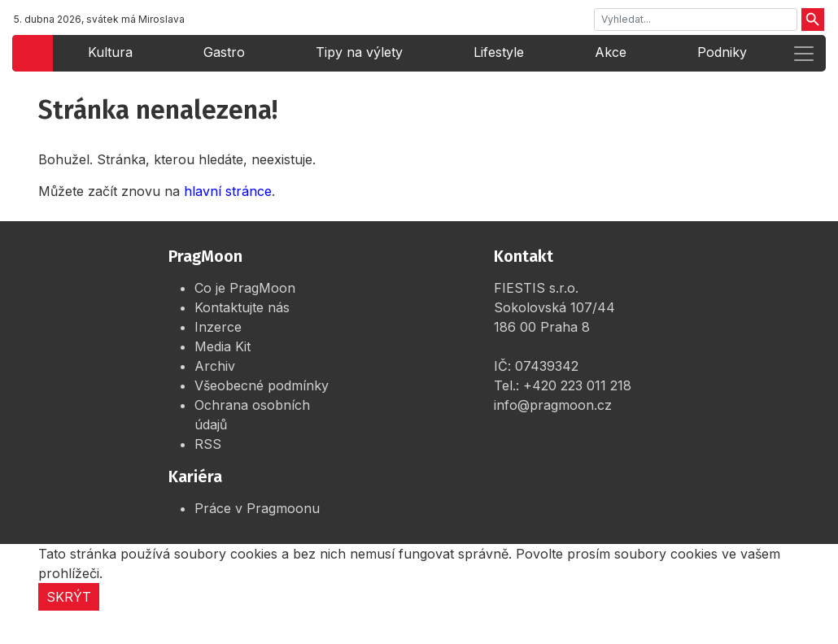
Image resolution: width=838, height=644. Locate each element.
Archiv (215, 366)
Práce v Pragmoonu (257, 508)
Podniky (722, 52)
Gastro (224, 52)
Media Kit (223, 346)
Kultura (110, 52)
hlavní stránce (228, 191)
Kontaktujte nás (242, 307)
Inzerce (218, 327)
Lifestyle (499, 52)
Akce (611, 52)
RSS (208, 444)
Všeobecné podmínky (262, 385)
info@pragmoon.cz (553, 405)
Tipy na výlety (359, 52)
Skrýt (69, 597)
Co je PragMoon (245, 288)
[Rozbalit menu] (804, 53)
